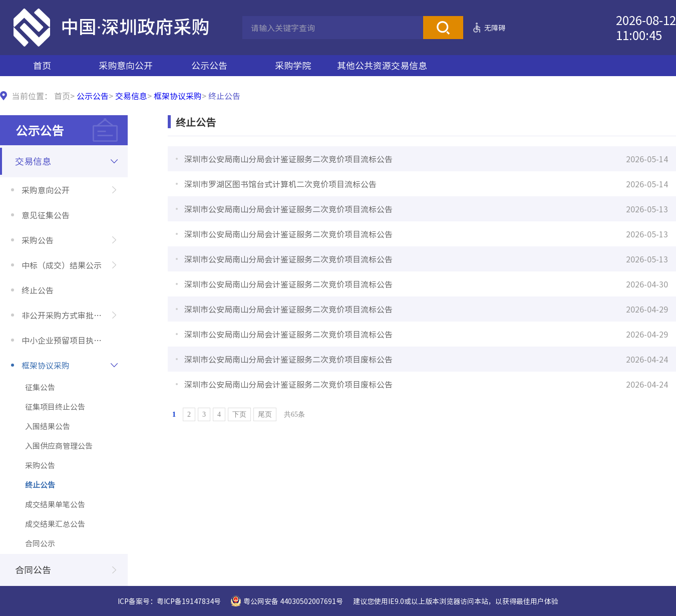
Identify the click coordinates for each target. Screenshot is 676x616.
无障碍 (495, 28)
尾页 (265, 414)
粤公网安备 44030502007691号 (293, 601)
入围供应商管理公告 (59, 446)
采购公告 (38, 240)
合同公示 (40, 543)
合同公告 (33, 570)
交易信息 (131, 96)
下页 (239, 414)
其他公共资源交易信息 (382, 65)
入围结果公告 (48, 426)
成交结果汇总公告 (55, 524)
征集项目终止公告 (55, 407)
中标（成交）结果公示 (62, 265)
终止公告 (38, 290)
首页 (42, 65)
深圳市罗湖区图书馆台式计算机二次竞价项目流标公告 (280, 184)
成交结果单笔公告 (55, 504)
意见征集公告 (46, 215)
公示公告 (209, 65)
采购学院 (293, 65)
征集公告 (40, 387)
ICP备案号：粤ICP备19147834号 (169, 601)
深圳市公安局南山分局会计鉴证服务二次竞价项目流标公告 (288, 159)
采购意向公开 (126, 65)
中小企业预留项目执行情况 (70, 340)
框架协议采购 (178, 96)
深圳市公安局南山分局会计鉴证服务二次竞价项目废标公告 (288, 359)
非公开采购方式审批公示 (66, 315)
